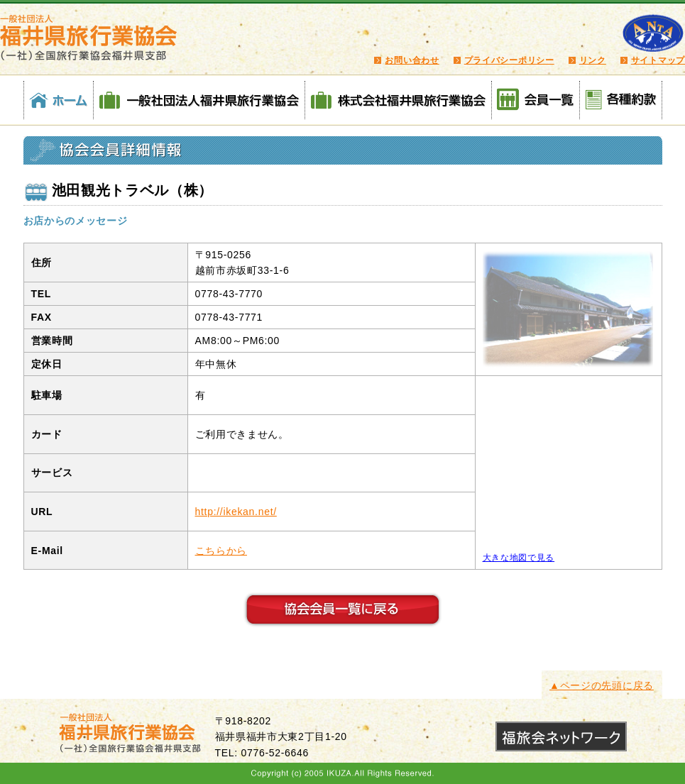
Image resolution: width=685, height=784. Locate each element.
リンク (593, 60)
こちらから (221, 551)
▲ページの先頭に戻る (602, 685)
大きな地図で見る (519, 557)
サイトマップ (658, 60)
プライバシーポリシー (509, 60)
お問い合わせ (412, 60)
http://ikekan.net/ (236, 512)
